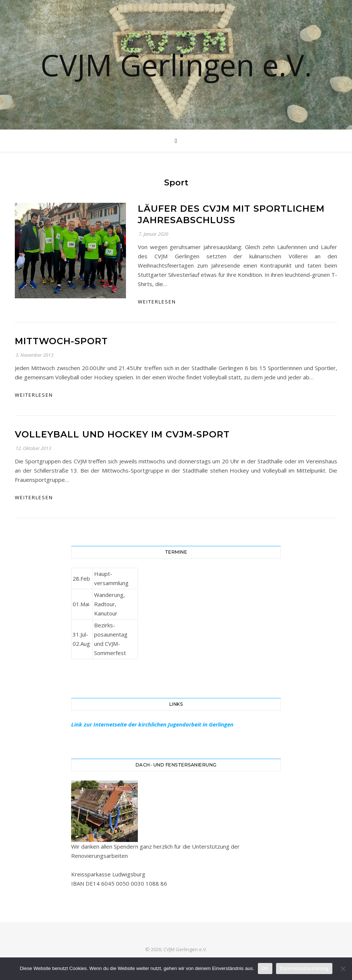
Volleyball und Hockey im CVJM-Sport (122, 434)
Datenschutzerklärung (304, 968)
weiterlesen (157, 302)
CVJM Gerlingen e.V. (176, 65)
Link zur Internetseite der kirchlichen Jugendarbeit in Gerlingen (152, 724)
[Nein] (343, 969)
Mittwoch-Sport (61, 341)
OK (265, 968)
